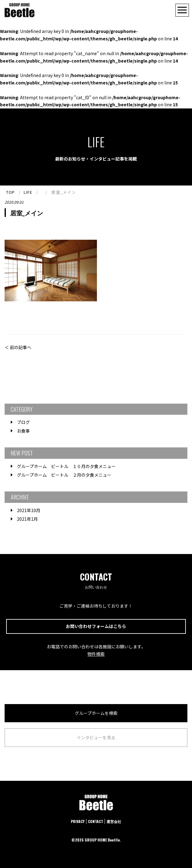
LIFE (28, 192)
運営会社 (114, 821)
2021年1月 (27, 519)
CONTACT (96, 821)
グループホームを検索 (96, 713)
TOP (10, 192)
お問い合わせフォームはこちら (96, 626)
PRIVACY (78, 821)
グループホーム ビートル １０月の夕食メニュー (66, 466)
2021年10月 (29, 510)
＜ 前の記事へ (18, 347)
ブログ (23, 422)
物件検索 (96, 654)
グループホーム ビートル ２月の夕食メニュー (64, 475)
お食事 (23, 431)
